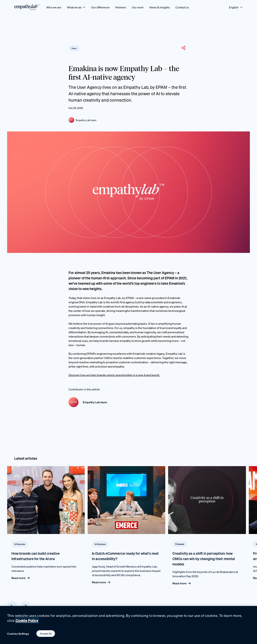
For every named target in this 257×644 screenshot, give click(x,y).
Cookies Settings (18, 635)
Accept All (46, 634)
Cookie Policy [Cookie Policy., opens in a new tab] (27, 621)
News (74, 48)
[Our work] (138, 7)
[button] (183, 48)
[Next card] (25, 606)
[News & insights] (160, 7)
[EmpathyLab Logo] (27, 7)
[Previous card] (12, 606)
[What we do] (76, 7)
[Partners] (121, 7)
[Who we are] (54, 7)
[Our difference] (100, 7)
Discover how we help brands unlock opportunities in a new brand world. (114, 375)
